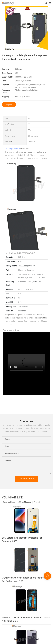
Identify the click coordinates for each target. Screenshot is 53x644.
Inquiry (9, 105)
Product (37, 502)
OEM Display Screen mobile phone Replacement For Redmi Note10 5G (26, 579)
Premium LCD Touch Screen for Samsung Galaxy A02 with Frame (26, 619)
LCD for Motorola (25, 502)
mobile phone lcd (12, 148)
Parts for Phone (9, 502)
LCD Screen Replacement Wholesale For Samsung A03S (22, 539)
